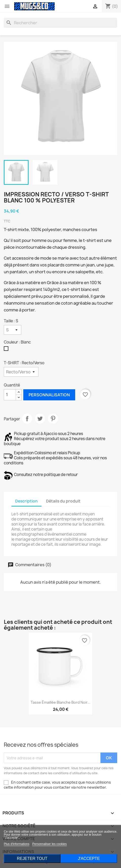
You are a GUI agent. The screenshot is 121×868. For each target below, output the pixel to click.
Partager (27, 419)
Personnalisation (49, 395)
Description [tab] (26, 501)
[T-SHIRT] (21, 372)
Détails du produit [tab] (63, 501)
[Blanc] (7, 350)
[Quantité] (10, 395)
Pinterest (53, 419)
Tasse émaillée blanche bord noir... (61, 702)
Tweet (40, 419)
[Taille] (13, 330)
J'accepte (89, 859)
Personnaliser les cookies (49, 844)
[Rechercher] (61, 23)
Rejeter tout (32, 859)
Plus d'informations (17, 844)
